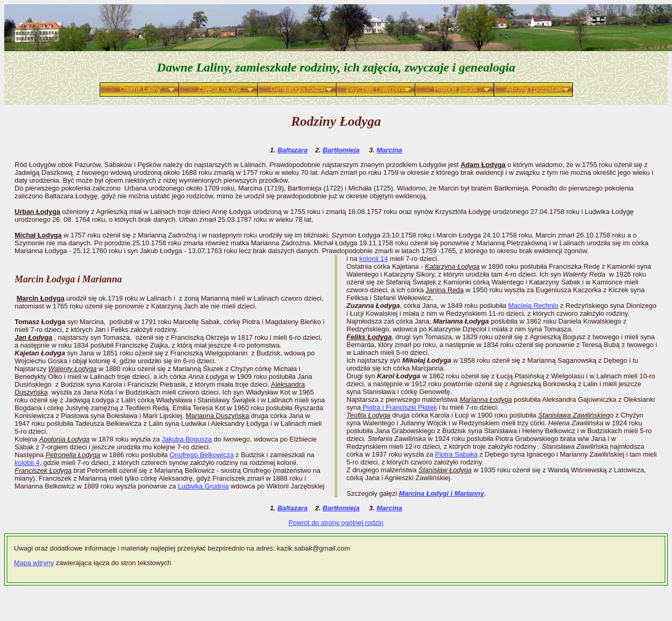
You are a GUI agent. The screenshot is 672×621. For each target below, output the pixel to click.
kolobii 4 (27, 463)
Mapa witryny (34, 563)
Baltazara (293, 150)
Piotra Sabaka (457, 454)
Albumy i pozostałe (534, 89)
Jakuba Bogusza (187, 439)
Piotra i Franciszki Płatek (399, 407)
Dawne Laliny (140, 89)
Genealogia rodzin (298, 89)
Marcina (389, 150)
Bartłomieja (341, 150)
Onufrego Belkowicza (202, 455)
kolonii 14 (374, 259)
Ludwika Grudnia (203, 486)
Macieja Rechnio (533, 306)
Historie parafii (455, 89)
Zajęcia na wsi (219, 89)
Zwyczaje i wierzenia (376, 89)
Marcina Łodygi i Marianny (441, 493)
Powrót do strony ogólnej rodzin (336, 523)
